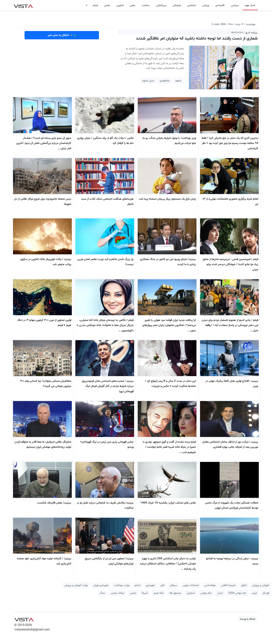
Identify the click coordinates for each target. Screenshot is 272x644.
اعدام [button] (138, 585)
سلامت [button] (146, 5)
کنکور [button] (244, 585)
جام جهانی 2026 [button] (237, 593)
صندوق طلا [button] (175, 593)
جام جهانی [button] (206, 593)
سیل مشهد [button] (148, 81)
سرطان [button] (173, 585)
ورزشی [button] (206, 5)
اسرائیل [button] (191, 593)
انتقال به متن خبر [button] (62, 35)
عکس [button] (107, 5)
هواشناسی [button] (210, 585)
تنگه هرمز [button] (159, 593)
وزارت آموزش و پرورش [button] (76, 585)
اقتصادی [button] (220, 5)
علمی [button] (133, 5)
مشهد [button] (178, 81)
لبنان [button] (220, 593)
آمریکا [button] (145, 593)
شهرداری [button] (150, 585)
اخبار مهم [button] (250, 5)
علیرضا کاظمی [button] (228, 585)
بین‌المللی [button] (161, 5)
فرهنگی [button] (177, 5)
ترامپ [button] (133, 593)
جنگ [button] (102, 593)
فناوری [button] (120, 5)
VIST (23, 5)
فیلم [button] (95, 5)
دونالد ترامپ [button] (117, 593)
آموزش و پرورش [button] (261, 585)
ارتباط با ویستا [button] (248, 619)
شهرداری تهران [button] (101, 585)
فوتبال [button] (266, 593)
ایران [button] (254, 593)
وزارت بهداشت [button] (122, 585)
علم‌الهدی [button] (165, 81)
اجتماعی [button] (192, 5)
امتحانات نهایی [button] (191, 585)
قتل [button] (162, 585)
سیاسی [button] (235, 5)
